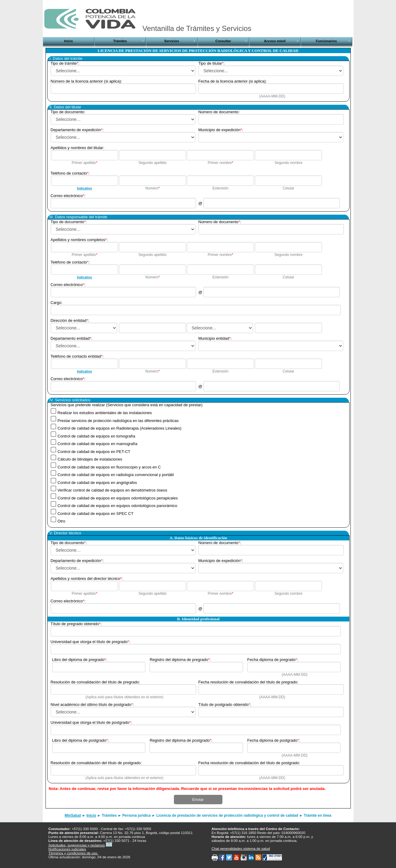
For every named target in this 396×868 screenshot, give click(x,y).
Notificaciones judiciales (67, 849)
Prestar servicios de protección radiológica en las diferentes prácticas (117, 420)
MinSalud (73, 815)
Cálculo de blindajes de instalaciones (89, 459)
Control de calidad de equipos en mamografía (97, 444)
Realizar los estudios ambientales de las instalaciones (104, 413)
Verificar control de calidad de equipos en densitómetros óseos (112, 490)
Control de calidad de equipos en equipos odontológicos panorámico (117, 506)
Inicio (91, 815)
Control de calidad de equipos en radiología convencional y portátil (115, 475)
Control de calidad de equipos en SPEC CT (95, 513)
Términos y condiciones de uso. (73, 853)
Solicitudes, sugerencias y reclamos (77, 845)
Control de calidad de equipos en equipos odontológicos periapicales (117, 498)
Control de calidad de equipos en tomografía (96, 436)
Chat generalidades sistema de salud (241, 848)
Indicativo (85, 188)
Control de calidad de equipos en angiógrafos (97, 482)
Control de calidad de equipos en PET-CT (93, 451)
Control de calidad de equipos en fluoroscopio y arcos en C (109, 467)
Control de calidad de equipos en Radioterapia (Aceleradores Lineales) (119, 428)
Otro (61, 521)
